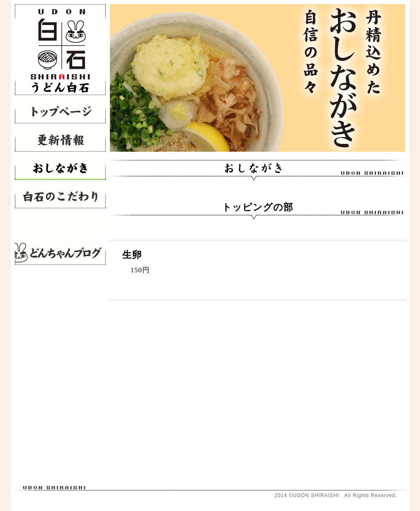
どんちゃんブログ (60, 253)
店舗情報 (60, 225)
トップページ (60, 111)
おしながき (60, 168)
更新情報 (60, 140)
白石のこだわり (60, 196)
